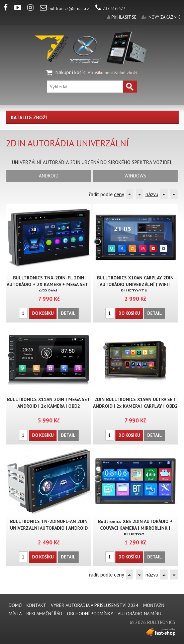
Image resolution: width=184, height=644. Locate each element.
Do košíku (43, 313)
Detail (68, 313)
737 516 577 (110, 9)
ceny (119, 194)
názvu (152, 194)
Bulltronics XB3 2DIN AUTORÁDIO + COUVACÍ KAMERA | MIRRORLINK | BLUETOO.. (135, 528)
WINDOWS (135, 176)
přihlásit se (124, 17)
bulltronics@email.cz (64, 9)
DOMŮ (15, 605)
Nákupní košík (70, 72)
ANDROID (49, 176)
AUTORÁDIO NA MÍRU (140, 614)
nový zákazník (164, 17)
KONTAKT (36, 605)
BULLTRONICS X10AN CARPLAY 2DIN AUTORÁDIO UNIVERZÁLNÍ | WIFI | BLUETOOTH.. (135, 284)
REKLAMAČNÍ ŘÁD (44, 614)
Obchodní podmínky (90, 614)
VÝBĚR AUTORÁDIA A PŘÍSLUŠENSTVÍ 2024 (95, 605)
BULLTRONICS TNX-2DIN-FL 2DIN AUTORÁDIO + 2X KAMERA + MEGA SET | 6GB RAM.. (49, 284)
